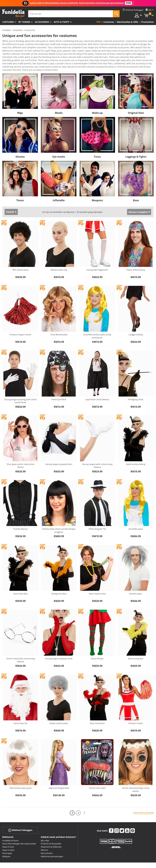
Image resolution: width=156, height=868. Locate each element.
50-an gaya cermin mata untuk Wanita (20, 454)
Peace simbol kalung (136, 258)
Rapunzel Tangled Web (59, 776)
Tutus (97, 145)
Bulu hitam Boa (20, 582)
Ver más (9, 58)
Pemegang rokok (136, 388)
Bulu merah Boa (97, 712)
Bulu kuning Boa (136, 647)
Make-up (97, 101)
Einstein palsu (136, 582)
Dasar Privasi (8, 835)
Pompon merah (136, 712)
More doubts (47, 841)
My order (45, 829)
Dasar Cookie (8, 838)
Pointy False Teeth (97, 776)
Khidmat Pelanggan (20, 818)
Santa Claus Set (20, 712)
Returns (44, 838)
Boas (136, 189)
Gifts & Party (61, 22)
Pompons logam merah (20, 323)
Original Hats (136, 101)
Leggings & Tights (136, 145)
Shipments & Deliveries (51, 835)
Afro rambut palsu (20, 258)
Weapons (97, 189)
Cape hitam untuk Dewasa (97, 388)
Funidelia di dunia (10, 829)
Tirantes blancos (20, 517)
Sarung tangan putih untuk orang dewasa (97, 454)
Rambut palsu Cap (59, 258)
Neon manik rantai (97, 582)
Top (98, 22)
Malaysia (6, 845)
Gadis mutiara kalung (136, 452)
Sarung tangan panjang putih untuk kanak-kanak (20, 389)
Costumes (8, 22)
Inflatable (59, 189)
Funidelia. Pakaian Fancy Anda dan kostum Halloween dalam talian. (13, 14)
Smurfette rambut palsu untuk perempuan (97, 324)
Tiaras (20, 189)
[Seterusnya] (84, 801)
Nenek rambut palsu (59, 712)
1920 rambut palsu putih (20, 776)
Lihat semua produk (144, 801)
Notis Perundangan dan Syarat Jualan (19, 832)
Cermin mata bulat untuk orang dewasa (20, 648)
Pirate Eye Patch (59, 388)
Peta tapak (7, 841)
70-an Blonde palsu (59, 323)
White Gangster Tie (97, 517)
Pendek (10, 200)
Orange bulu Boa (59, 582)
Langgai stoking (136, 323)
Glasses (20, 145)
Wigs (20, 101)
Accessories (42, 22)
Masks (59, 101)
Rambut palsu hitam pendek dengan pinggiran (59, 519)
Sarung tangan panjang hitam (59, 452)
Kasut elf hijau (97, 647)
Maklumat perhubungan (52, 845)
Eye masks (59, 145)
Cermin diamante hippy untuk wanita (136, 778)
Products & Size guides (51, 832)
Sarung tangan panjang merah (59, 647)
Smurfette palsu (136, 517)
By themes (24, 22)
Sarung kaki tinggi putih (97, 258)
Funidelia (6, 30)
